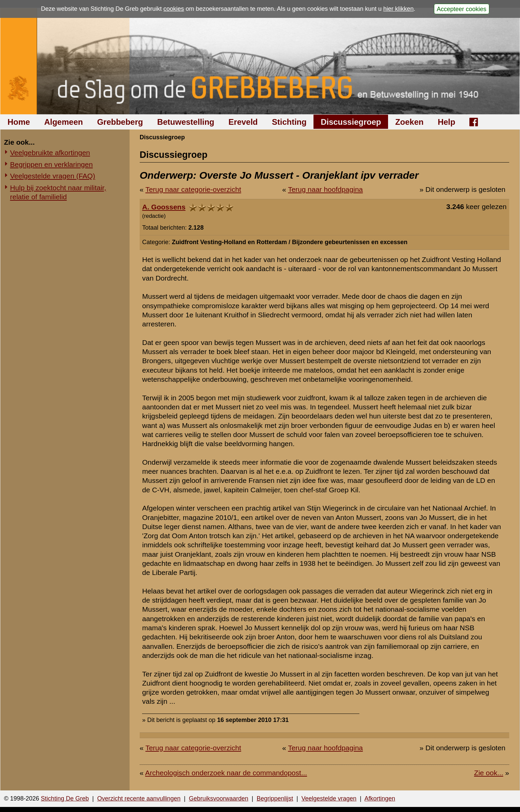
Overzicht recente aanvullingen (139, 799)
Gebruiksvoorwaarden (219, 799)
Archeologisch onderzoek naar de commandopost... (226, 773)
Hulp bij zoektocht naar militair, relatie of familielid (58, 192)
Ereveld (243, 122)
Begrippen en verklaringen (51, 164)
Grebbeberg (120, 122)
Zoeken (409, 122)
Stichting (289, 122)
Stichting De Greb (65, 799)
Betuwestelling (186, 122)
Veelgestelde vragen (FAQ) (53, 176)
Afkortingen (380, 799)
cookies (174, 9)
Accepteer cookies (461, 9)
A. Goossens (164, 207)
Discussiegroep (351, 122)
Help (446, 122)
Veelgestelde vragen (329, 799)
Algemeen (64, 122)
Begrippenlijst (275, 799)
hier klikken (399, 9)
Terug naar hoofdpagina (325, 189)
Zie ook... (489, 773)
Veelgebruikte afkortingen (50, 153)
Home (19, 122)
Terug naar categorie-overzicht (193, 189)
